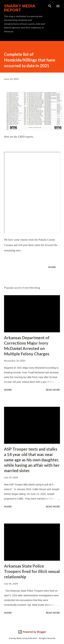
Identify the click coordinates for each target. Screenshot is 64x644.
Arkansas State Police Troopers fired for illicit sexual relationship (32, 571)
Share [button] (52, 267)
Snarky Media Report (20, 8)
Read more (53, 390)
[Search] (50, 6)
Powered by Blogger (32, 632)
